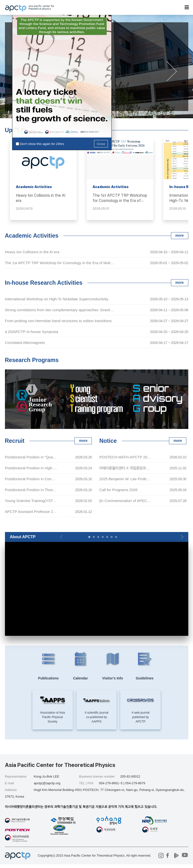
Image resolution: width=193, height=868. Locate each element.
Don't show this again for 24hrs (42, 144)
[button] (172, 71)
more (179, 235)
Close (101, 144)
